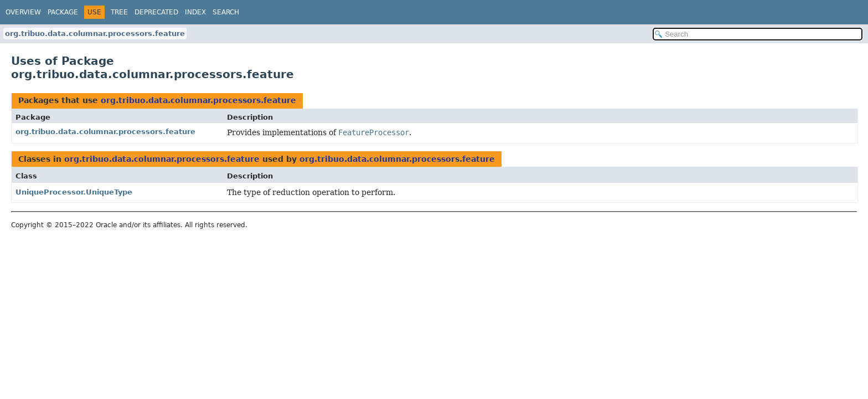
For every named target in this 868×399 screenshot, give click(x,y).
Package (63, 12)
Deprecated (156, 12)
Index (195, 12)
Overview (23, 12)
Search (226, 12)
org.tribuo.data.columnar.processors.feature (95, 34)
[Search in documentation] (758, 34)
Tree (119, 12)
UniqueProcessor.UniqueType (74, 192)
